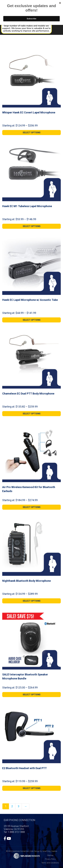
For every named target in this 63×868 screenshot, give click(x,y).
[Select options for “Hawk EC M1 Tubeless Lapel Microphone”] (31, 226)
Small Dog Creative (50, 851)
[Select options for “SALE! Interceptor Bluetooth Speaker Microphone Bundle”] (31, 695)
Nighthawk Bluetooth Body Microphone (26, 581)
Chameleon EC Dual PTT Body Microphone (28, 394)
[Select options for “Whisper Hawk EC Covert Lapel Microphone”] (31, 133)
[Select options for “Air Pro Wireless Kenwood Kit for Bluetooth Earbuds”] (31, 507)
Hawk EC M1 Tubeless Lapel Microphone (27, 206)
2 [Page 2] (12, 806)
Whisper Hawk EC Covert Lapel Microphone (29, 112)
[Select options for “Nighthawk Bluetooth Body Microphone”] (31, 601)
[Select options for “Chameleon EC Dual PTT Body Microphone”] (31, 414)
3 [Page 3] (19, 806)
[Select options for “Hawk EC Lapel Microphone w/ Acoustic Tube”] (31, 320)
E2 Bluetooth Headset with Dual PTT (24, 768)
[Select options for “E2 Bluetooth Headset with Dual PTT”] (31, 788)
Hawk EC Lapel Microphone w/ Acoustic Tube (30, 300)
